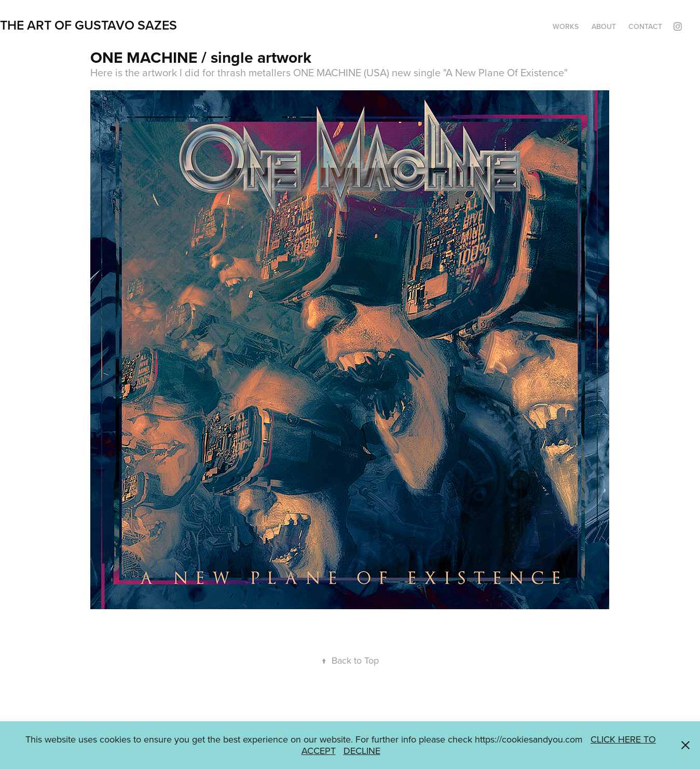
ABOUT (604, 26)
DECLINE (362, 751)
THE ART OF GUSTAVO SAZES (88, 25)
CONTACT (645, 26)
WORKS (566, 26)
